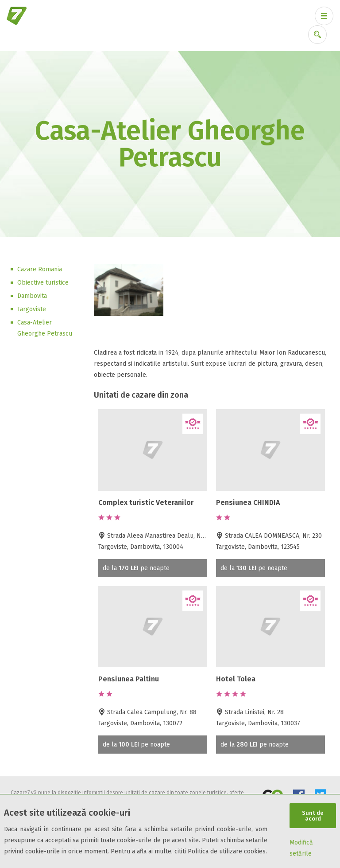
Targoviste (32, 309)
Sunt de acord (313, 816)
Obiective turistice (43, 283)
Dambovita (32, 296)
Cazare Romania (40, 269)
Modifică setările (301, 848)
